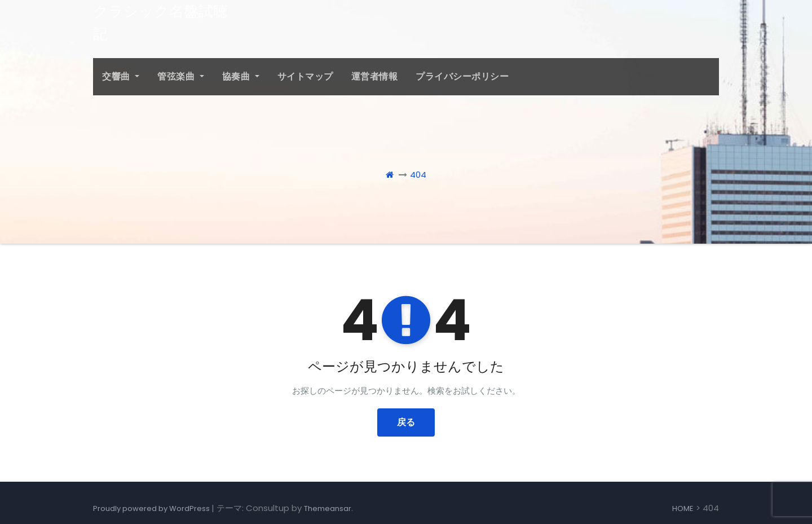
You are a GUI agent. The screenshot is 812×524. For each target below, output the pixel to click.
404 (418, 175)
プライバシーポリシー (462, 76)
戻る (406, 422)
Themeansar (328, 508)
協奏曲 (241, 76)
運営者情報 (375, 76)
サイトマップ (305, 76)
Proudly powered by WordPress (152, 508)
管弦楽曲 (181, 76)
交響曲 (121, 76)
